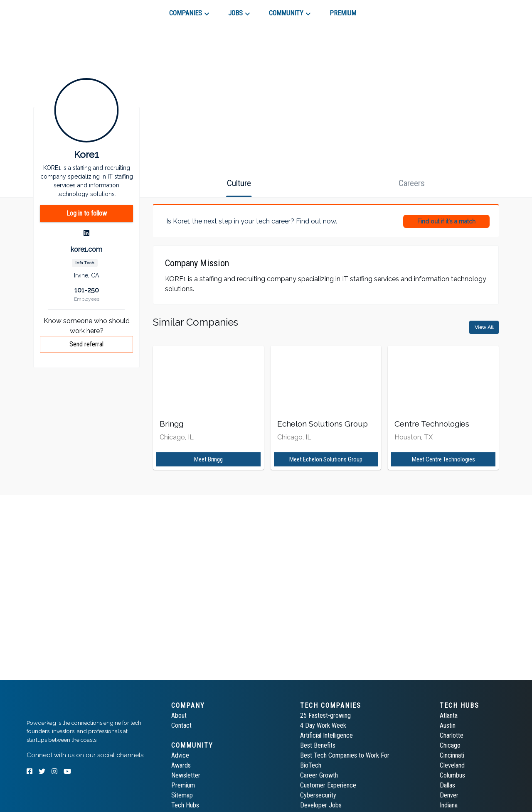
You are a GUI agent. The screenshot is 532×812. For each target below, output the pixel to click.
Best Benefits (318, 745)
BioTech (311, 765)
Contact (181, 725)
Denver (449, 795)
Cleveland (452, 765)
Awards (181, 765)
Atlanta (449, 715)
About (179, 715)
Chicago (450, 745)
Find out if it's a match (446, 221)
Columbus (452, 775)
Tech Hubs (185, 805)
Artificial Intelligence (326, 735)
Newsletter (186, 775)
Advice (180, 755)
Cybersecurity (318, 795)
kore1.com (86, 249)
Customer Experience (328, 785)
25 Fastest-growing (325, 715)
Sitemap (182, 795)
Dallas (447, 785)
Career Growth (319, 775)
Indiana (449, 805)
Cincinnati (452, 755)
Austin (448, 725)
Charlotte (452, 735)
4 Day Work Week (323, 725)
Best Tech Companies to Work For (345, 755)
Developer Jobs (321, 805)
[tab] (56, 10)
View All (484, 327)
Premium (183, 785)
